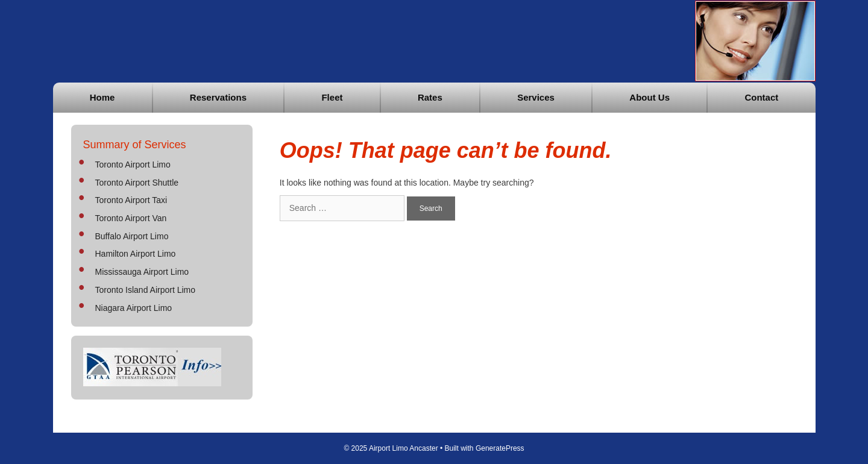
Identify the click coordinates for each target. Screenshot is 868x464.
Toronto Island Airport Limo (146, 290)
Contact (761, 97)
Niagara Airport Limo (134, 308)
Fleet (332, 97)
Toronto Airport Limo (133, 165)
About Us (649, 97)
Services (536, 97)
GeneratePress (500, 448)
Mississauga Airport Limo (142, 272)
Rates (430, 97)
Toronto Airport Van (131, 218)
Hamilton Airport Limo (136, 254)
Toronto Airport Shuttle (137, 183)
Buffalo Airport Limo (132, 236)
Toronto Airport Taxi (131, 200)
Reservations (218, 97)
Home (102, 97)
